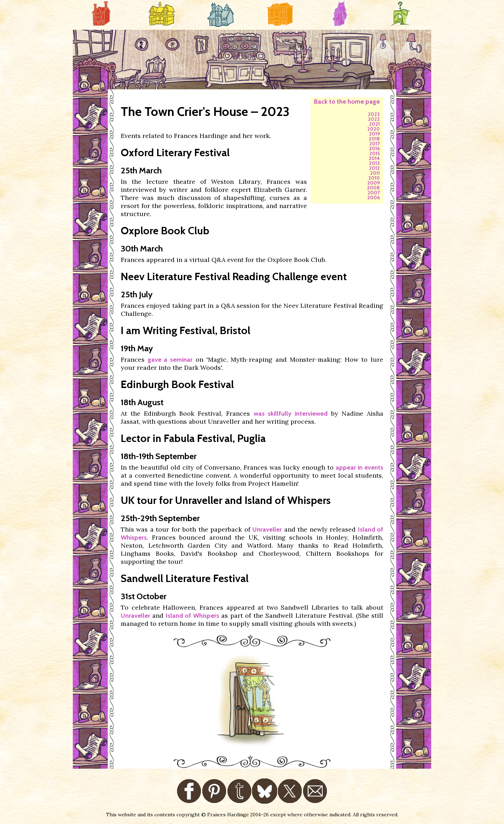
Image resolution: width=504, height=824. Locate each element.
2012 (374, 168)
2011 (375, 173)
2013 (374, 163)
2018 (374, 139)
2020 (373, 129)
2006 (373, 198)
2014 (374, 158)
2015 (374, 153)
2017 (374, 144)
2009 (373, 183)
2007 (374, 193)
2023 (374, 114)
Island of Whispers (192, 616)
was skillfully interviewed (291, 414)
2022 (374, 119)
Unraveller (267, 529)
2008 (373, 188)
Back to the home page (347, 102)
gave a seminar (170, 360)
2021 (374, 124)
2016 (374, 148)
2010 (374, 178)
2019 (374, 134)
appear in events (359, 468)
